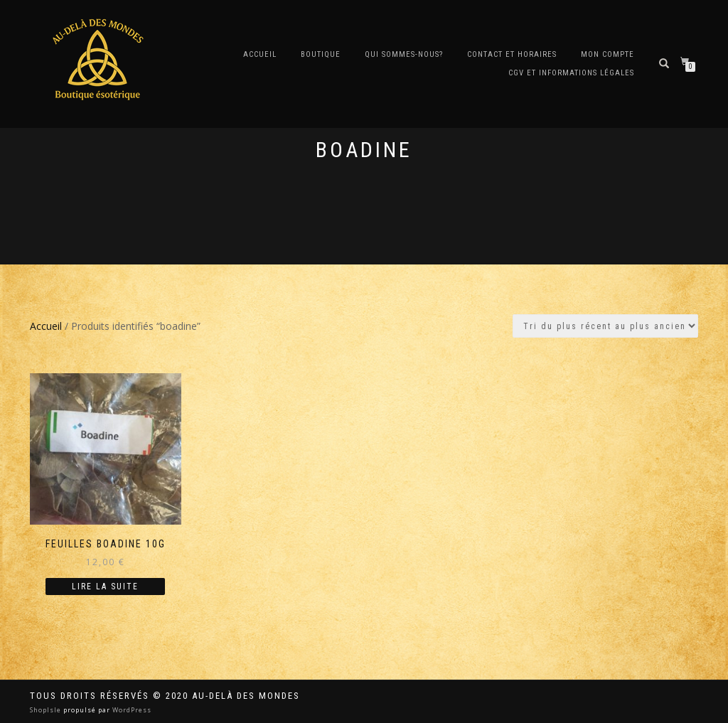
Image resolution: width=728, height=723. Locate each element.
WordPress (131, 710)
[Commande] (605, 326)
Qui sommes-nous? (404, 54)
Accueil (260, 54)
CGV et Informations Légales (571, 73)
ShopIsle (47, 710)
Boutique (321, 54)
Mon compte (607, 54)
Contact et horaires (512, 54)
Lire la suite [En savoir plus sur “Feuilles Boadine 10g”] (105, 587)
